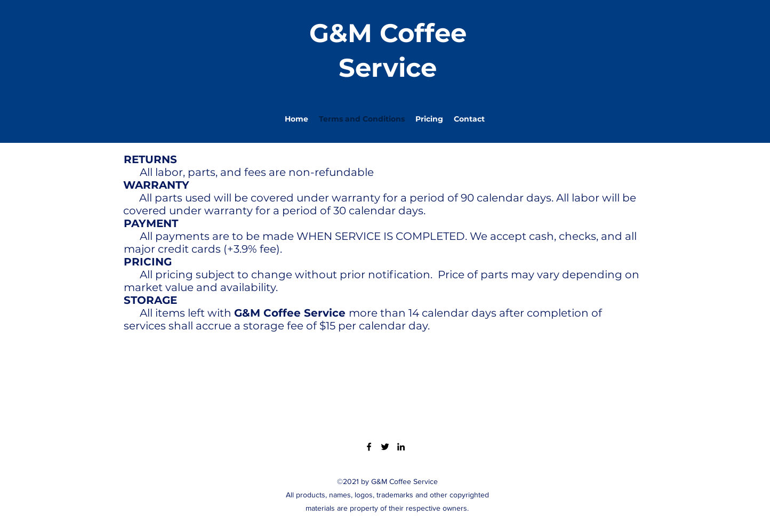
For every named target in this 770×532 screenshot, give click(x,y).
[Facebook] (369, 447)
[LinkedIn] (401, 447)
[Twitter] (385, 447)
